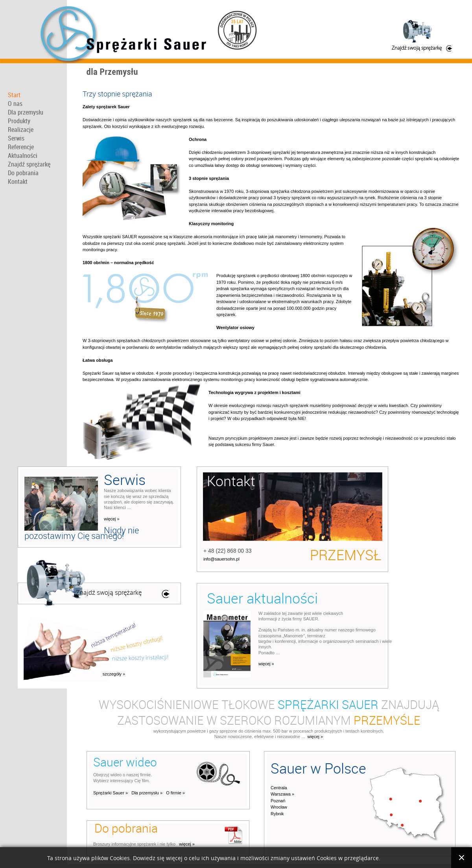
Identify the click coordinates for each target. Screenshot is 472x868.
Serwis (16, 138)
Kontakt (18, 181)
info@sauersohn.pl (221, 559)
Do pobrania (23, 173)
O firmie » (175, 793)
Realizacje (21, 130)
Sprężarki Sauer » (111, 793)
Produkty (19, 121)
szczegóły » (114, 674)
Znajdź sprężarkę (29, 164)
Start (14, 95)
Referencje (21, 147)
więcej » (112, 519)
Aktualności (23, 155)
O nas (15, 104)
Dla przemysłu (26, 112)
